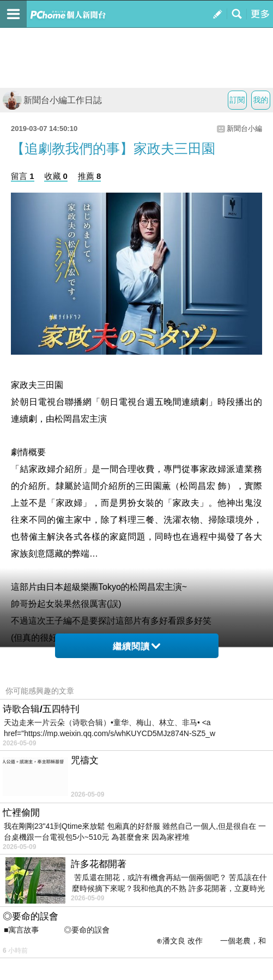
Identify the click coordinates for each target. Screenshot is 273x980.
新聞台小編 (244, 129)
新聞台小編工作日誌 (52, 100)
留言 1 (23, 176)
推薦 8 (90, 176)
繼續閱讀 (136, 646)
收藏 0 (56, 176)
